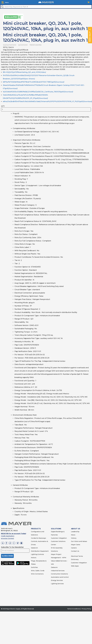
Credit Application (8, 536)
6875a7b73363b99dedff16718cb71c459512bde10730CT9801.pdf (33, 82)
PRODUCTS (36, 529)
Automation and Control (60, 577)
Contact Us (75, 551)
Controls (41, 554)
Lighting (34, 554)
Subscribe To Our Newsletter (12, 547)
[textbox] (46, 7)
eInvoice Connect (7, 538)
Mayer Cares (76, 545)
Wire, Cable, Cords (38, 571)
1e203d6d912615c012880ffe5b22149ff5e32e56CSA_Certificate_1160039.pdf (38, 92)
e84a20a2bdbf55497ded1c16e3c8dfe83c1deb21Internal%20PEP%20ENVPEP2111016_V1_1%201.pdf (47, 101)
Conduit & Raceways (39, 538)
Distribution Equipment (40, 551)
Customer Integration (59, 538)
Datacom (54, 567)
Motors (34, 558)
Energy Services (57, 580)
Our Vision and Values (79, 541)
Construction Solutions (59, 574)
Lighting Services (57, 584)
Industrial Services (58, 571)
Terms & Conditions (74, 609)
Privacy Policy (86, 609)
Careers (74, 548)
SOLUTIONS (56, 529)
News (73, 535)
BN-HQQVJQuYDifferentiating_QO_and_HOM (24, 72)
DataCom (34, 548)
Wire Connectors (37, 574)
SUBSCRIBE (7, 556)
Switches (34, 567)
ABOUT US (76, 529)
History (74, 538)
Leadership (75, 532)
